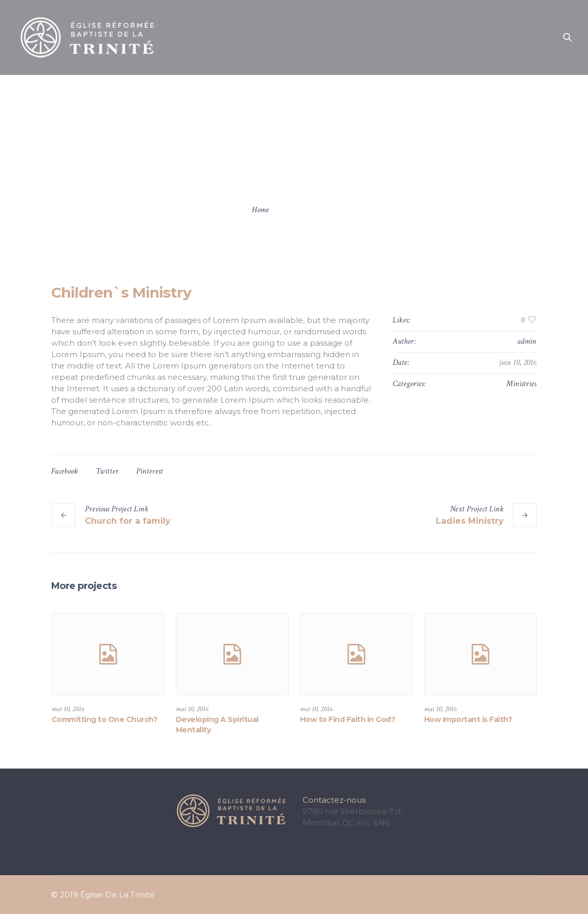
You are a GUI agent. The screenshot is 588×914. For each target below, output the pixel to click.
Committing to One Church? (105, 719)
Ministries (521, 384)
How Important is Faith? (468, 719)
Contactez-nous (334, 800)
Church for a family (128, 521)
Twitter (107, 471)
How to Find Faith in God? (348, 719)
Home (260, 210)
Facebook (65, 471)
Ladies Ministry (470, 521)
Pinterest (149, 471)
